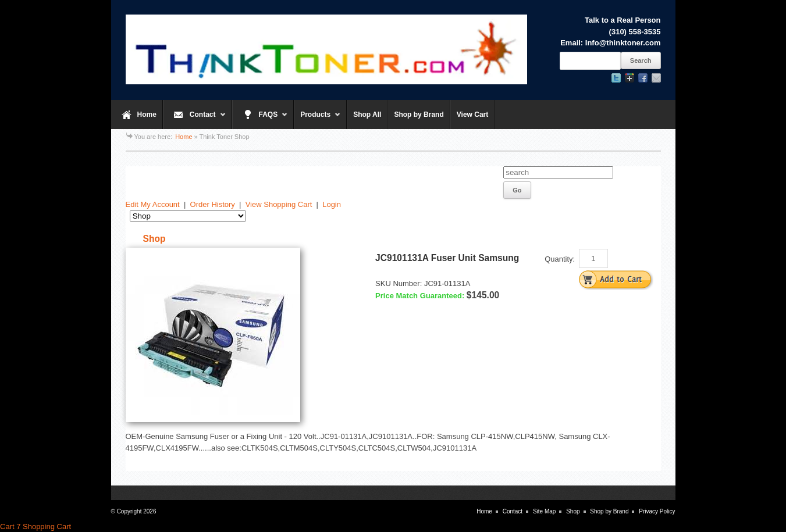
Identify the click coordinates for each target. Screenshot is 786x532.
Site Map (544, 511)
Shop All (367, 115)
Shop (573, 511)
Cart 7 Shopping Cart (35, 526)
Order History (213, 204)
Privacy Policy (657, 511)
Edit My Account (153, 204)
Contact (195, 120)
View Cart (472, 115)
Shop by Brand (419, 115)
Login (332, 204)
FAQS (260, 120)
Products (317, 120)
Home (147, 115)
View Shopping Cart (279, 204)
